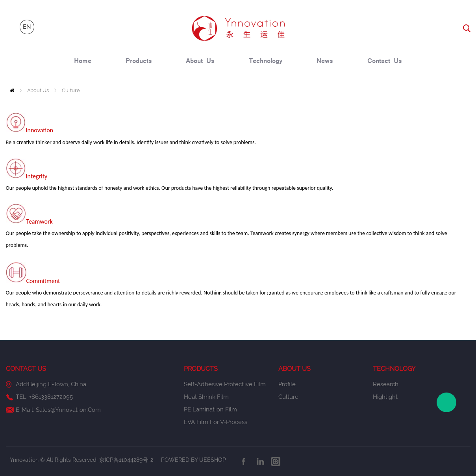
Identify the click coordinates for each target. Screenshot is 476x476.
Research (386, 384)
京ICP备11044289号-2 (127, 460)
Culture (71, 90)
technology (266, 62)
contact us (385, 62)
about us (200, 62)
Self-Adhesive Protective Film (225, 384)
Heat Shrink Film (206, 397)
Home (12, 90)
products (139, 62)
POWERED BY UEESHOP (194, 460)
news (325, 62)
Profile (287, 384)
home (83, 62)
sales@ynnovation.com (68, 410)
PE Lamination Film (210, 409)
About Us (38, 90)
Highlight (385, 397)
